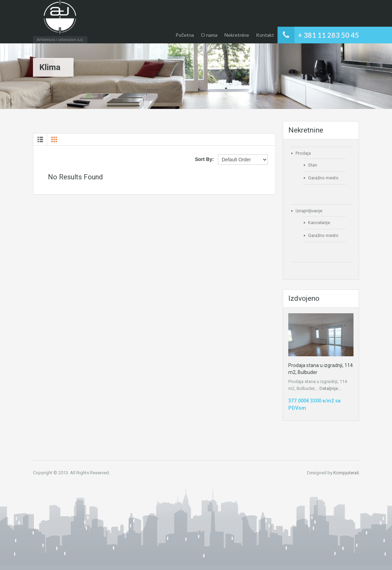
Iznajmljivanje (309, 211)
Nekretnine (237, 35)
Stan (313, 165)
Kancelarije (319, 223)
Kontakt (265, 35)
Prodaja (303, 153)
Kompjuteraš (346, 473)
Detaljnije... (330, 388)
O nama (209, 35)
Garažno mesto (323, 178)
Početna (185, 35)
